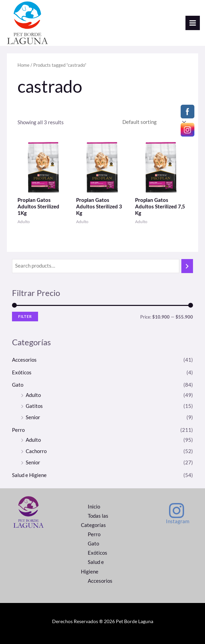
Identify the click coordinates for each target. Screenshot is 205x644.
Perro (18, 430)
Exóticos (22, 372)
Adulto (33, 395)
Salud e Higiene (29, 475)
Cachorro (36, 451)
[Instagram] (177, 513)
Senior (33, 417)
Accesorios (24, 360)
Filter (25, 316)
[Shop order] (153, 122)
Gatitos (34, 406)
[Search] (187, 266)
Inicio (94, 507)
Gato (18, 385)
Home (23, 65)
